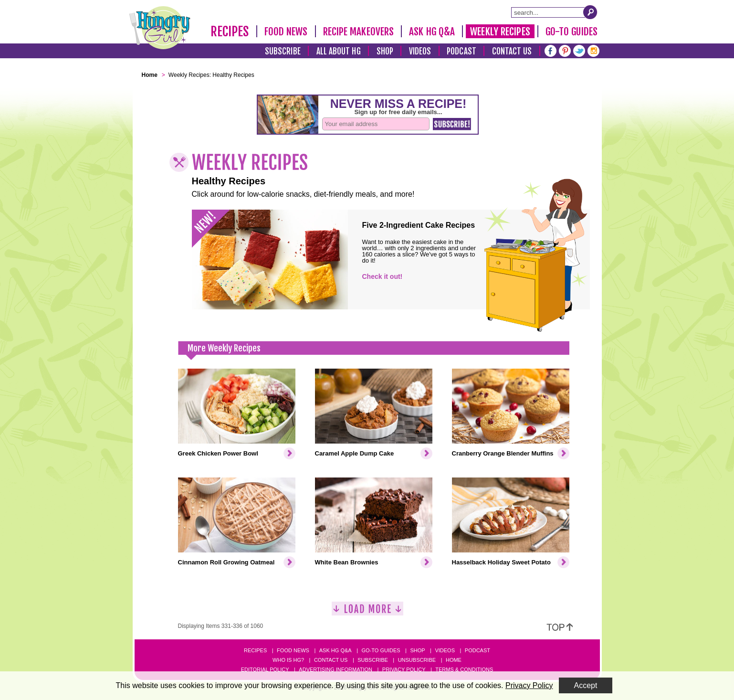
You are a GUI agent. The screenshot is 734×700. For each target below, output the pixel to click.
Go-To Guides (571, 32)
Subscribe (283, 51)
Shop (385, 51)
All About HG (339, 51)
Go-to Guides (381, 650)
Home (454, 660)
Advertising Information (336, 669)
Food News (286, 32)
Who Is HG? (288, 660)
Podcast (461, 51)
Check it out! (383, 276)
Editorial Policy (265, 669)
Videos (420, 51)
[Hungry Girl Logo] (160, 28)
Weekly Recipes (500, 32)
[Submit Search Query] (590, 12)
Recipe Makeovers (359, 32)
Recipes (230, 32)
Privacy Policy (404, 669)
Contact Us (512, 51)
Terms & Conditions (464, 669)
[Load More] (367, 612)
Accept (586, 685)
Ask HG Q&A (432, 32)
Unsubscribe (417, 660)
